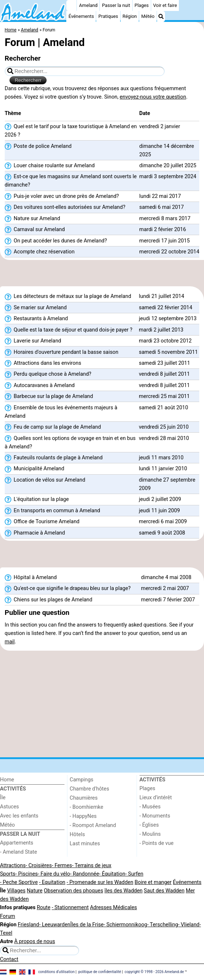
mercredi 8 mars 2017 (165, 219)
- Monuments (155, 816)
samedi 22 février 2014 (166, 308)
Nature (35, 891)
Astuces (9, 807)
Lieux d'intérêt (156, 798)
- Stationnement (70, 908)
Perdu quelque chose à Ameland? (48, 374)
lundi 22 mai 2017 (160, 196)
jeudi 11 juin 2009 (159, 511)
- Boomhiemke (86, 807)
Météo (148, 16)
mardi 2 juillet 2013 (161, 330)
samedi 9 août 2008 (162, 533)
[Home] (71, 5)
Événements (81, 16)
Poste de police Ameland (38, 146)
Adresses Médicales (113, 908)
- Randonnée (85, 874)
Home (7, 780)
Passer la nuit (116, 5)
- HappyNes (83, 816)
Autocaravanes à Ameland (40, 386)
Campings (81, 780)
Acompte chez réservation (40, 252)
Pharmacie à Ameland (35, 533)
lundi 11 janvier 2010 (163, 469)
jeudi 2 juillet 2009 (160, 499)
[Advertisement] (102, 275)
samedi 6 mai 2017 (161, 207)
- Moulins (150, 834)
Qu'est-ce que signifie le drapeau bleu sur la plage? (68, 589)
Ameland (88, 5)
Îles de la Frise (87, 925)
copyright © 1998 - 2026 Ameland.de (154, 972)
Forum (7, 916)
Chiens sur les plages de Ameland (49, 600)
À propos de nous (35, 941)
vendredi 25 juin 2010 (164, 427)
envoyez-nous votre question (153, 97)
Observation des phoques (73, 891)
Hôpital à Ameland (31, 578)
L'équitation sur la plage (37, 499)
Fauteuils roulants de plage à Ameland (54, 458)
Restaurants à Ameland (36, 319)
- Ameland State (19, 852)
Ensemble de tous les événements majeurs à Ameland (61, 412)
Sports (8, 874)
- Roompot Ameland (93, 825)
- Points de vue (157, 843)
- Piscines (27, 874)
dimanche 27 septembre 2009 (167, 484)
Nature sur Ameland (32, 219)
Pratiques (108, 16)
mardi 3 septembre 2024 (168, 177)
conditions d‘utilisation (56, 972)
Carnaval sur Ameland (35, 230)
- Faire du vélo (54, 874)
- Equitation (52, 882)
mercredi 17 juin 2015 (164, 241)
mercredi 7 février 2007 (168, 600)
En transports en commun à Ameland (52, 511)
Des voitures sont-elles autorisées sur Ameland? (65, 207)
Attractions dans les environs (43, 363)
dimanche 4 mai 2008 (166, 577)
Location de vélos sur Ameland (45, 480)
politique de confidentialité (100, 972)
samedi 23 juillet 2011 (164, 363)
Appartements (17, 843)
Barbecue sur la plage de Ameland (49, 397)
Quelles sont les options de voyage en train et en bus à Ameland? (70, 443)
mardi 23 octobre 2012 (165, 341)
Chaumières (84, 798)
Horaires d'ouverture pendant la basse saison (62, 352)
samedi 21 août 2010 (163, 408)
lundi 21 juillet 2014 (161, 296)
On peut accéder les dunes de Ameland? (56, 241)
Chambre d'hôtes (89, 789)
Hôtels (77, 834)
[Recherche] (161, 16)
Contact (9, 959)
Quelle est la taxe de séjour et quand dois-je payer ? (69, 330)
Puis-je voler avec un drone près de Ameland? (62, 196)
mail (10, 642)
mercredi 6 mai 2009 (163, 522)
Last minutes (85, 844)
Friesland (29, 925)
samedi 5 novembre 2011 (168, 352)
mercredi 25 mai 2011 (164, 396)
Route (44, 908)
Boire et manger (153, 882)
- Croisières (39, 866)
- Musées (150, 807)
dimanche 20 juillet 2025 (168, 166)
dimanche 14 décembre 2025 (166, 150)
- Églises (149, 825)
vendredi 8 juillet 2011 (164, 374)
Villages (16, 891)
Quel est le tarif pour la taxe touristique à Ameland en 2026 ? (71, 131)
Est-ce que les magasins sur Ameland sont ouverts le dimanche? (71, 181)
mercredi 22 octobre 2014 (169, 252)
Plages (142, 5)
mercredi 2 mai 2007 (165, 588)
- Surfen (134, 874)
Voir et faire (165, 5)
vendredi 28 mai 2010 (164, 438)
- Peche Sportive (19, 882)
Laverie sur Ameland (33, 341)
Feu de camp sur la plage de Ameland (53, 427)
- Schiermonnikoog (125, 925)
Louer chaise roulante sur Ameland (50, 166)
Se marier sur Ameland (36, 308)
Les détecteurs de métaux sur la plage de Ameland (68, 296)
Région (130, 16)
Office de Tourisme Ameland (42, 522)
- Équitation (112, 874)
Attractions (13, 866)
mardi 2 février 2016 (162, 229)
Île (3, 798)
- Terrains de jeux (92, 866)
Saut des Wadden (164, 891)
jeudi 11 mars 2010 (161, 458)
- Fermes (62, 866)
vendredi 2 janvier (160, 127)
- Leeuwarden (55, 925)
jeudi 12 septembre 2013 (168, 319)
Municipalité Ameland (35, 469)
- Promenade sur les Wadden (100, 882)
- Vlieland (189, 925)
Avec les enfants (19, 816)
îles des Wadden (124, 891)
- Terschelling (163, 925)
